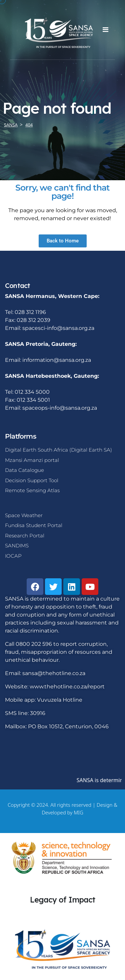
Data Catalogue (24, 470)
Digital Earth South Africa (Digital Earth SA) (58, 450)
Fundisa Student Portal (34, 525)
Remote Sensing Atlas (32, 490)
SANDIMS (17, 546)
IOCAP (13, 556)
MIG (78, 812)
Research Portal (25, 536)
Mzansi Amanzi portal (32, 460)
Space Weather (24, 515)
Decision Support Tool (32, 480)
